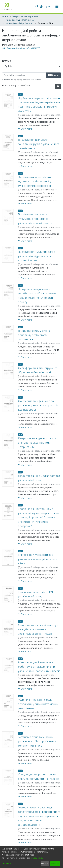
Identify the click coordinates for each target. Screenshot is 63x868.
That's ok (55, 864)
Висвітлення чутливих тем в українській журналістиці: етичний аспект (36, 256)
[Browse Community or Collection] (31, 66)
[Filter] (24, 75)
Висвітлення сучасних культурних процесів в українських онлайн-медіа (35, 219)
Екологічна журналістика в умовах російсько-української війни (37, 559)
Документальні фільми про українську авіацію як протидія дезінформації (38, 405)
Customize (7, 864)
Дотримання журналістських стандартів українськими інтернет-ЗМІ (37, 443)
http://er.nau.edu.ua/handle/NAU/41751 (22, 48)
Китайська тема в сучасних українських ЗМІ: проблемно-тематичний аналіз (37, 741)
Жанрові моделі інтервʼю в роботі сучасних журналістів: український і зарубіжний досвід (39, 667)
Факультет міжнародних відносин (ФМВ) (26, 17)
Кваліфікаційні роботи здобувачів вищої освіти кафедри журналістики (20, 23)
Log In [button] (47, 6)
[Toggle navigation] (57, 6)
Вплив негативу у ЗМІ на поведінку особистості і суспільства (34, 335)
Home (5, 17)
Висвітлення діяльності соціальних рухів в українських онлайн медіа (38, 144)
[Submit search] (37, 6)
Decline (45, 864)
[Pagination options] (58, 86)
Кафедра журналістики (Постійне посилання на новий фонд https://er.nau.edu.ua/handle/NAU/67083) (20, 20)
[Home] (7, 6)
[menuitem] (41, 6)
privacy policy (37, 858)
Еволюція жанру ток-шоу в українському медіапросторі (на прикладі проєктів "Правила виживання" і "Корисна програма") (39, 517)
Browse (54, 75)
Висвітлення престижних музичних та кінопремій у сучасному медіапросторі (35, 181)
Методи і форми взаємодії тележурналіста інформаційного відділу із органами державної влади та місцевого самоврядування (39, 816)
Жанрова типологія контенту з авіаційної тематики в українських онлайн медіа (38, 629)
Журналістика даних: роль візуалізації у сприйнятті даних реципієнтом (38, 704)
